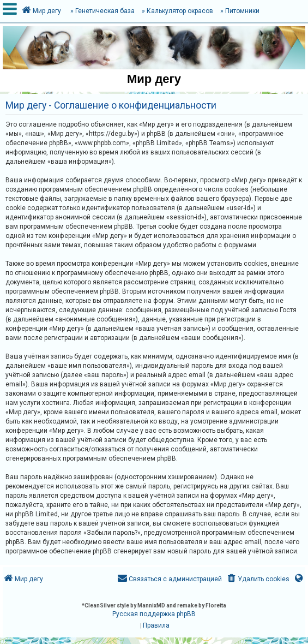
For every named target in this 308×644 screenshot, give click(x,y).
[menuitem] (258, 579)
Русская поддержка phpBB (154, 614)
